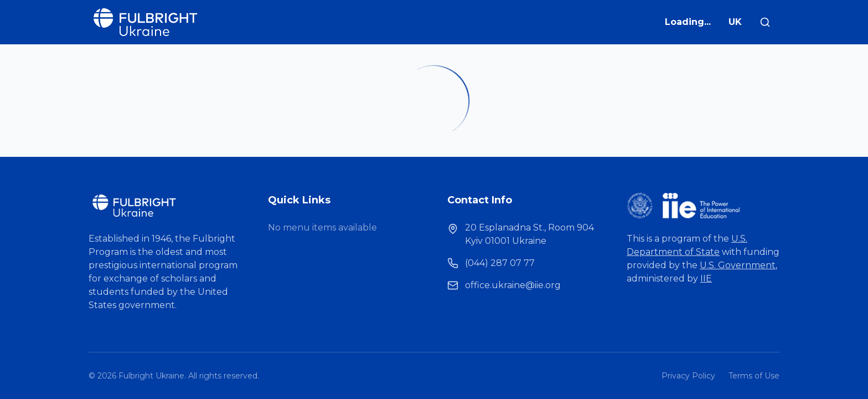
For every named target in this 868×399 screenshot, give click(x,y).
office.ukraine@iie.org (513, 285)
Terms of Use (754, 376)
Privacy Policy (688, 376)
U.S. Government (738, 265)
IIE (706, 278)
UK (735, 22)
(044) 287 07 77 (500, 263)
